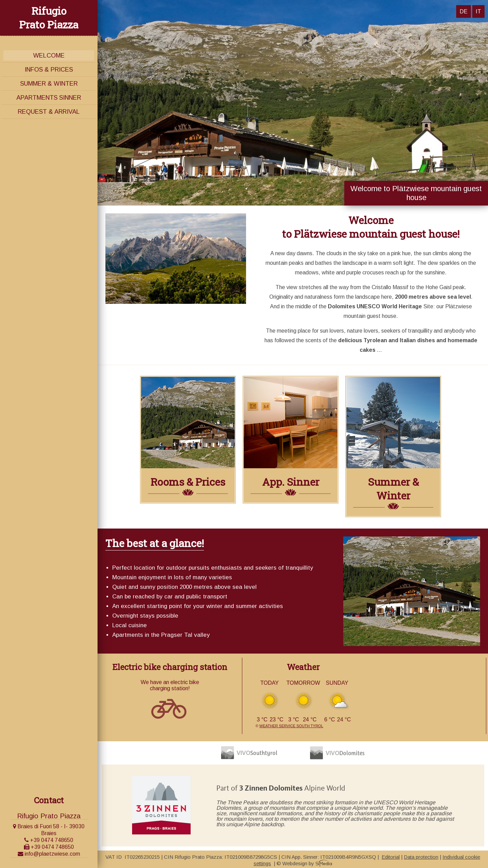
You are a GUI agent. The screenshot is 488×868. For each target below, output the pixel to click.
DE (464, 11)
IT (478, 11)
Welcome (49, 55)
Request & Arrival (49, 112)
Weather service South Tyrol (291, 726)
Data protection (421, 857)
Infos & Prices (49, 70)
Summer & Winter (49, 84)
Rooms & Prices (188, 482)
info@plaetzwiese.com (49, 854)
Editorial (391, 857)
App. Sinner (291, 482)
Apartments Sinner (49, 98)
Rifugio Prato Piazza (49, 18)
